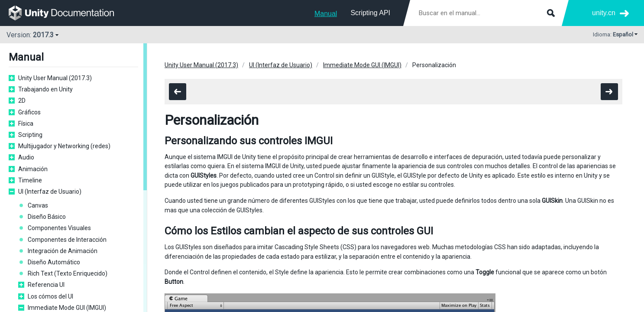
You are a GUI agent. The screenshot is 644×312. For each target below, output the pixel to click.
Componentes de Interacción (67, 240)
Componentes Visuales (59, 228)
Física (26, 123)
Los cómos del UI (50, 296)
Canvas (38, 205)
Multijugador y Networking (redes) (64, 146)
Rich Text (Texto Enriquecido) (68, 273)
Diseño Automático (54, 262)
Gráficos (29, 112)
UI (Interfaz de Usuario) (50, 192)
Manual (326, 14)
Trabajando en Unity (45, 89)
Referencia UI (46, 285)
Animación (33, 169)
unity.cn (604, 13)
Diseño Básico (47, 217)
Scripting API (370, 13)
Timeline (30, 180)
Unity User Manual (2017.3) (55, 78)
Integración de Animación (63, 251)
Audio (26, 157)
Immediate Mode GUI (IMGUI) (67, 308)
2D (22, 101)
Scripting (30, 135)
